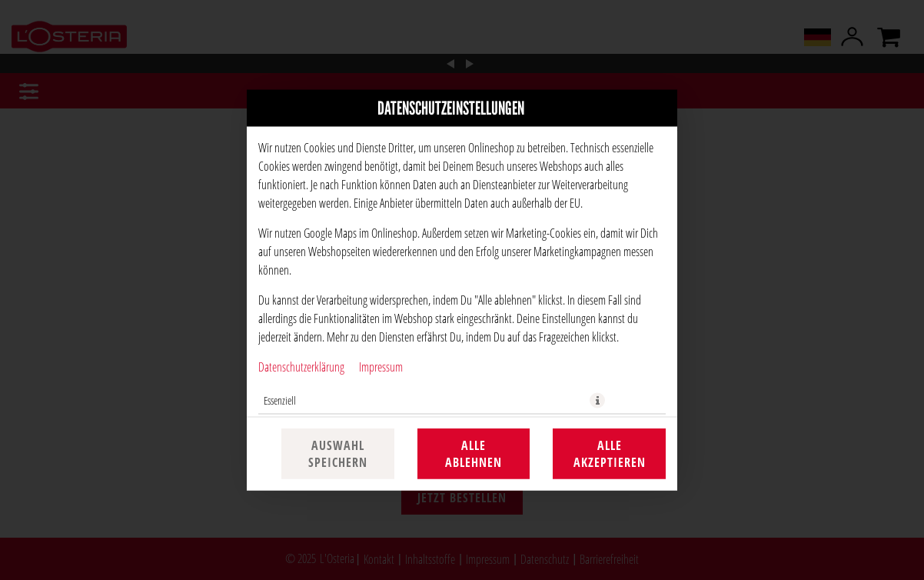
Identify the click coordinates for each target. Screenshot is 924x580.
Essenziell (280, 400)
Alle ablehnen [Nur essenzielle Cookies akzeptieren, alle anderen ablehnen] (474, 454)
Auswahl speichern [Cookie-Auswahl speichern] (338, 454)
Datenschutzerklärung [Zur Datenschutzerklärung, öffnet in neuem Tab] (301, 367)
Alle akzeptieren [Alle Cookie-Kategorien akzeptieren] (610, 454)
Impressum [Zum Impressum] (381, 367)
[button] (597, 401)
